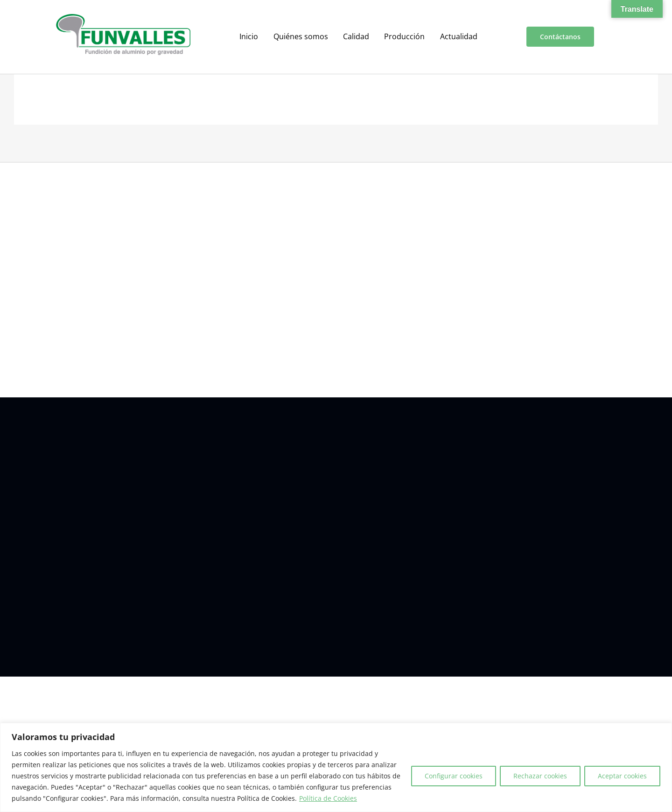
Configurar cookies (454, 776)
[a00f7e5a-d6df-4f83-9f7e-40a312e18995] (123, 18)
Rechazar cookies (540, 776)
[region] (336, 767)
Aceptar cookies (622, 776)
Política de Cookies (328, 798)
